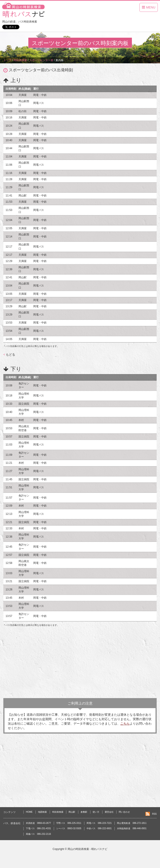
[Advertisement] (80, 662)
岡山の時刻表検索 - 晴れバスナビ (88, 849)
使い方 (96, 812)
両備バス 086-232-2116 (38, 834)
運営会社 (109, 812)
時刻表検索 (58, 812)
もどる (9, 355)
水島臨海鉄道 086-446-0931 (132, 828)
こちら (125, 724)
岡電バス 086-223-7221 (99, 823)
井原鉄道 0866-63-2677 (38, 823)
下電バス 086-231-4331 (38, 828)
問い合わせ (124, 812)
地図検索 (42, 812)
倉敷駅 (84, 812)
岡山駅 (72, 812)
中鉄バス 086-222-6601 (99, 828)
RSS (154, 814)
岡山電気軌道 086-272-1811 (132, 823)
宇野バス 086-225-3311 (69, 823)
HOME (29, 812)
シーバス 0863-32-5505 (69, 828)
